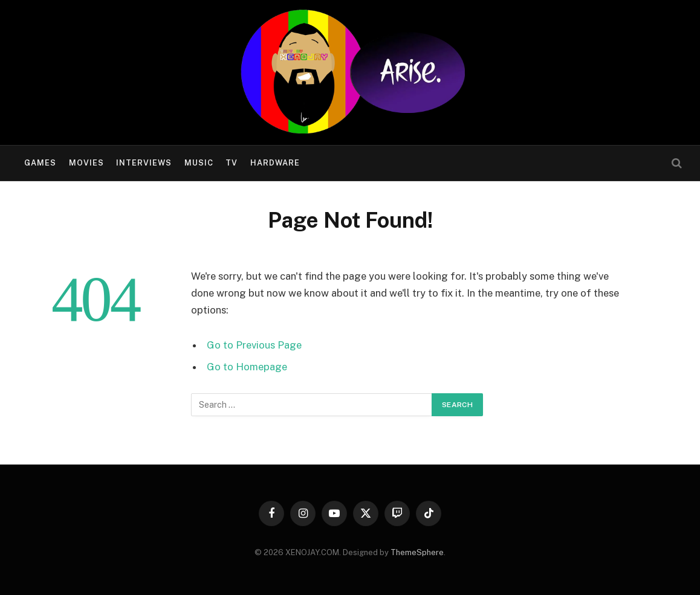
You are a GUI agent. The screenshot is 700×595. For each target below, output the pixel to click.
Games (40, 163)
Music (199, 163)
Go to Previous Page (254, 345)
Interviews (144, 163)
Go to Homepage (247, 367)
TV (232, 163)
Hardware (275, 163)
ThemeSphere (417, 552)
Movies (86, 163)
